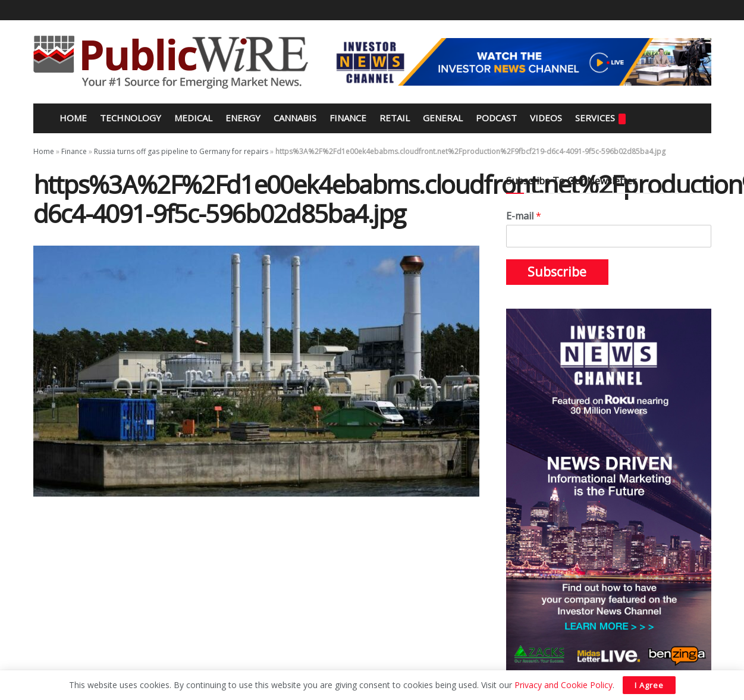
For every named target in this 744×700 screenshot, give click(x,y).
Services (600, 118)
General (443, 118)
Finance (348, 118)
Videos (546, 118)
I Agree (649, 685)
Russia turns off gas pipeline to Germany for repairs (181, 151)
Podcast (496, 118)
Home (72, 118)
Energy (243, 118)
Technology (131, 118)
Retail (395, 118)
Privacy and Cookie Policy (564, 685)
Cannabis (295, 118)
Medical (193, 118)
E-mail (524, 216)
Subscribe (557, 272)
